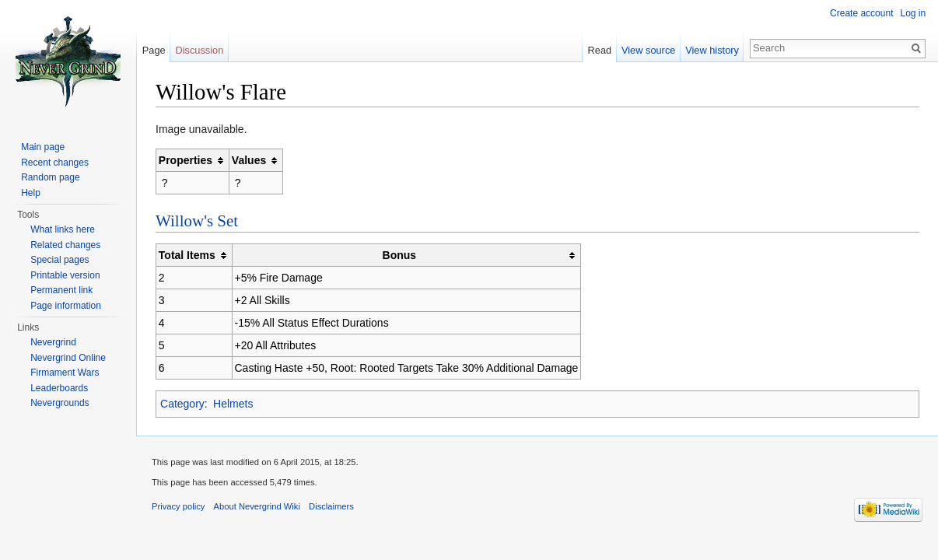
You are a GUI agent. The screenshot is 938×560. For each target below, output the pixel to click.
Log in (913, 13)
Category (183, 404)
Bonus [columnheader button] (401, 255)
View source (648, 50)
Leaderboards (59, 388)
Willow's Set (198, 221)
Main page (43, 147)
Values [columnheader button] (250, 160)
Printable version (65, 275)
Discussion (200, 50)
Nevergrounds (59, 403)
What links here (63, 229)
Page (154, 50)
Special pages (59, 260)
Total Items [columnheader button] (188, 255)
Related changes (65, 245)
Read (599, 50)
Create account (861, 13)
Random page (50, 177)
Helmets (234, 404)
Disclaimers (332, 507)
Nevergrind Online (68, 358)
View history (712, 50)
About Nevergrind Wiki (258, 507)
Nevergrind (53, 342)
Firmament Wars (65, 373)
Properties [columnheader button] (186, 160)
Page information (66, 306)
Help (31, 193)
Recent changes (55, 163)
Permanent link (61, 290)
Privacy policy (179, 507)
